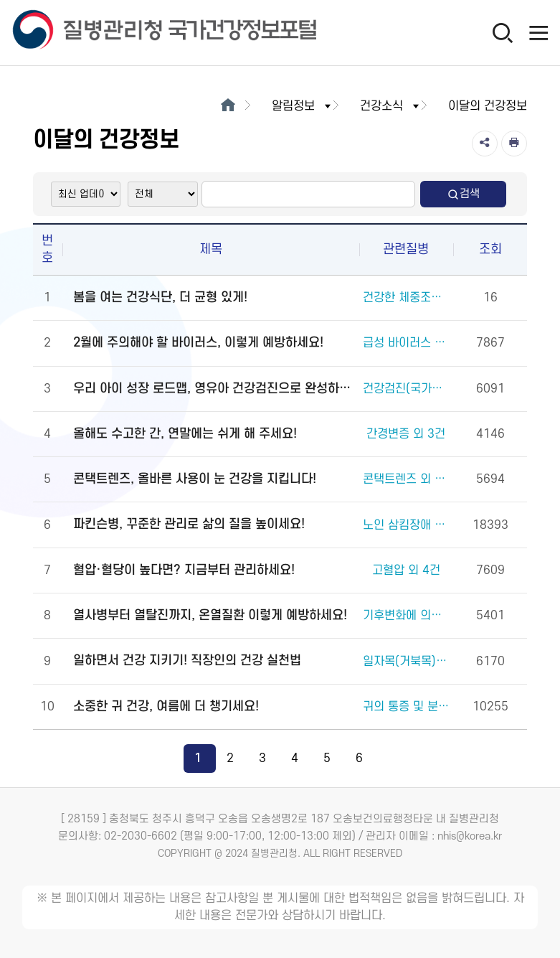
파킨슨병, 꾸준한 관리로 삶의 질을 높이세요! (189, 524)
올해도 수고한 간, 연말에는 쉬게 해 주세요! (185, 434)
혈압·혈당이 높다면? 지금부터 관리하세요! (184, 570)
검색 (463, 194)
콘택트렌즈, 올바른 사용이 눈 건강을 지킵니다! (195, 479)
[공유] (485, 144)
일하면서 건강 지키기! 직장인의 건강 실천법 (187, 661)
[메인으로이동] (228, 106)
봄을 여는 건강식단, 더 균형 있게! (160, 297)
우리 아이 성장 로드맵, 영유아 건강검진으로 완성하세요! (214, 389)
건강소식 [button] (391, 106)
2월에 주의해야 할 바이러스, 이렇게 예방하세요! (198, 343)
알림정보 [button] (303, 106)
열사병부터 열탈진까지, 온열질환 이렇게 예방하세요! (210, 615)
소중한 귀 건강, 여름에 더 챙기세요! (166, 706)
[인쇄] (514, 144)
